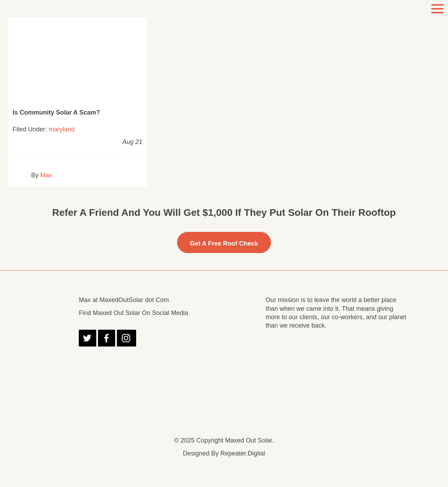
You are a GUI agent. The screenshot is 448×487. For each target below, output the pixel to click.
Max (46, 175)
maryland (62, 129)
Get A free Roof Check (224, 243)
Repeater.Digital (243, 453)
